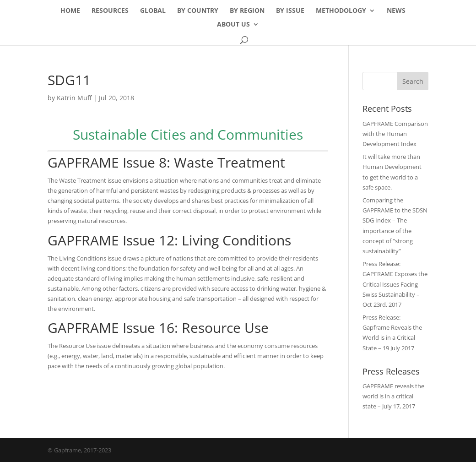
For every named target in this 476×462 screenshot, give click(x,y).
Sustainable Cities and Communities (188, 134)
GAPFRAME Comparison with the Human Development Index (395, 134)
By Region (247, 11)
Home (70, 11)
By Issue (290, 11)
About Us (233, 25)
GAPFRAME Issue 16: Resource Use (158, 328)
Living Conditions (236, 240)
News (396, 11)
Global (153, 11)
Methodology (341, 11)
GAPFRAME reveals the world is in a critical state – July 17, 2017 (393, 396)
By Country (198, 11)
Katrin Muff (74, 98)
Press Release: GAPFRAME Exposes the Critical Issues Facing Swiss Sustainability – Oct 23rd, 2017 (395, 284)
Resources (110, 11)
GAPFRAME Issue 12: (115, 240)
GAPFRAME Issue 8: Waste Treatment (166, 162)
